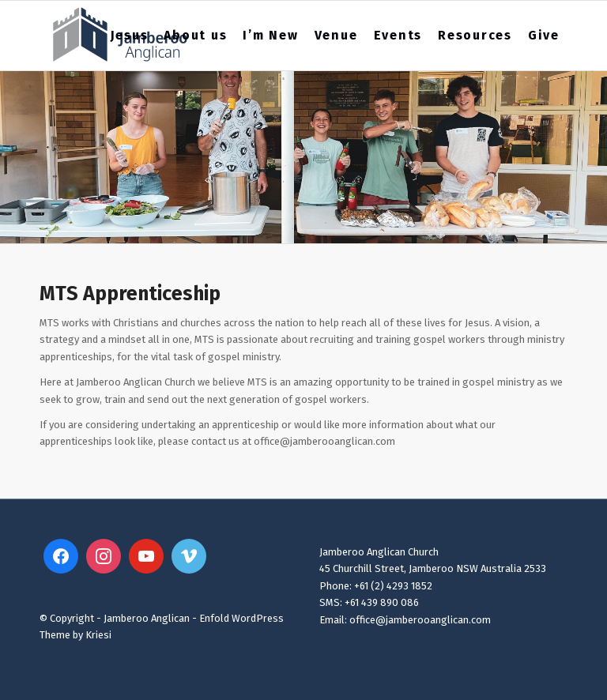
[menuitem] (130, 36)
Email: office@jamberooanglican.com (405, 620)
